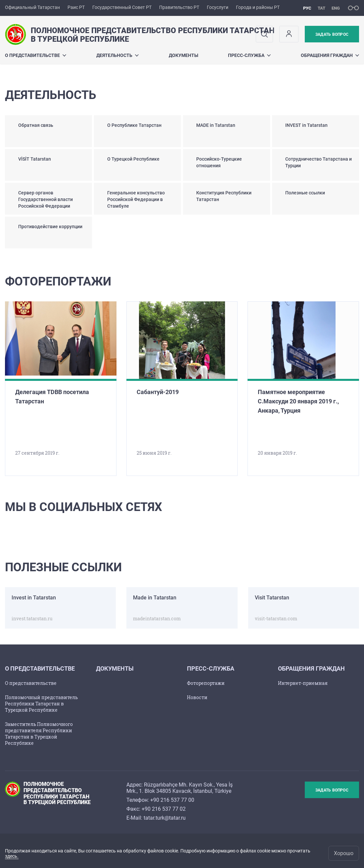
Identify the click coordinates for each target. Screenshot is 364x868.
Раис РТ (76, 7)
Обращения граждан (330, 55)
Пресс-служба (249, 55)
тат (321, 8)
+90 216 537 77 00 (172, 800)
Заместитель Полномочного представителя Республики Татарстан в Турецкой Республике (39, 734)
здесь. (12, 856)
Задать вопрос (332, 34)
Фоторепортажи (206, 683)
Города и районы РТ (258, 7)
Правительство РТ (179, 7)
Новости (197, 697)
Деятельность (117, 55)
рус (307, 8)
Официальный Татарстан (32, 7)
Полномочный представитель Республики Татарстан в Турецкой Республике (41, 704)
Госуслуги (218, 7)
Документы (183, 55)
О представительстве (36, 55)
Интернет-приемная (303, 683)
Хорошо (344, 853)
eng (336, 8)
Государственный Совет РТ (122, 7)
